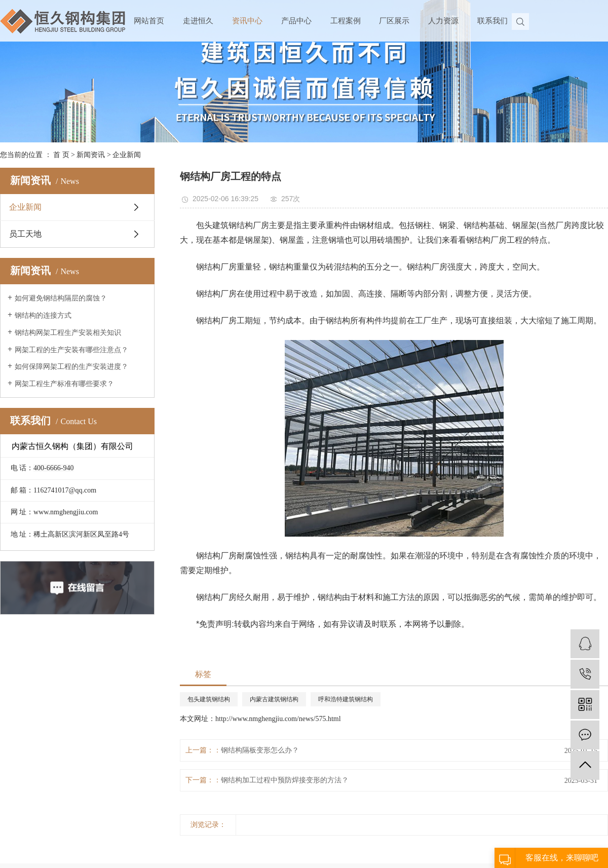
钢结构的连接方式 (43, 315)
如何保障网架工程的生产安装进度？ (71, 367)
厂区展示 (394, 21)
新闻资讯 (91, 155)
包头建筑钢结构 (209, 699)
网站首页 (149, 21)
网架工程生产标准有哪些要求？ (64, 384)
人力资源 (443, 21)
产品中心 (296, 21)
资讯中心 (247, 21)
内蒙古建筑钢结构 (274, 699)
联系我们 (492, 21)
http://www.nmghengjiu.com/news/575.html (278, 719)
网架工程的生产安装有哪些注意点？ (71, 350)
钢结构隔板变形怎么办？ (260, 750)
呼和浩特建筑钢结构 (346, 699)
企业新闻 (127, 155)
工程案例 (346, 21)
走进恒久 (198, 21)
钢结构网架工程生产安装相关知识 (68, 333)
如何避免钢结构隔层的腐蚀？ (61, 298)
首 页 (61, 155)
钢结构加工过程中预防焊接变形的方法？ (285, 780)
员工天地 (25, 234)
